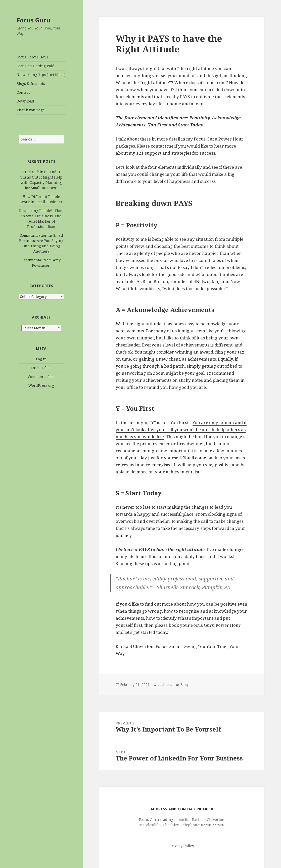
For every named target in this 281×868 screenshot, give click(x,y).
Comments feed (41, 377)
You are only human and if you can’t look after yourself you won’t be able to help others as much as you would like (181, 429)
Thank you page (31, 110)
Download (25, 101)
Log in (41, 359)
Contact (23, 92)
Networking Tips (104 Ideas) (41, 75)
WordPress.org (41, 385)
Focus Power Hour (33, 57)
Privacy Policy (182, 846)
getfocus (165, 685)
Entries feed (41, 368)
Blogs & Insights (31, 83)
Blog (184, 685)
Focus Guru (33, 20)
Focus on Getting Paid (36, 66)
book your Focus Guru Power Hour (205, 625)
